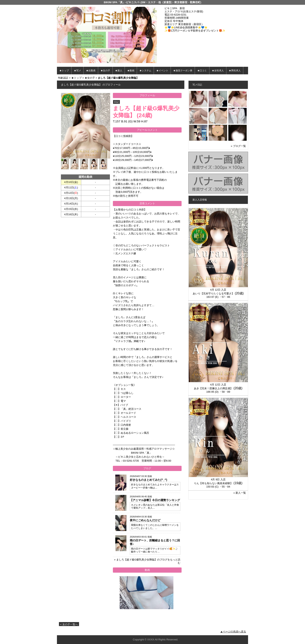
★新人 (119, 71)
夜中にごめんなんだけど (145, 520)
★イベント (162, 71)
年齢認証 (63, 78)
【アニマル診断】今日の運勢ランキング (155, 500)
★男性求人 (235, 71)
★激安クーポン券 (183, 71)
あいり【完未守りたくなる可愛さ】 (213, 293)
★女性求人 (218, 71)
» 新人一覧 (240, 493)
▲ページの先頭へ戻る (233, 632)
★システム (145, 71)
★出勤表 (91, 71)
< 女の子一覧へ (69, 624)
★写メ (77, 71)
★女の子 (105, 71)
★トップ (64, 71)
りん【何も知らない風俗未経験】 (213, 483)
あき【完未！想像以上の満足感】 (213, 388)
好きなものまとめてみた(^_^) (148, 480)
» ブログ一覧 (238, 146)
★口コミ (202, 71)
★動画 (131, 71)
